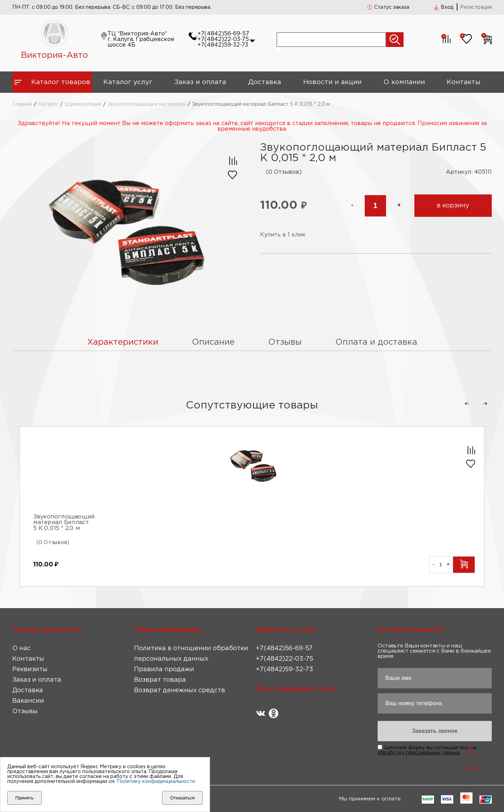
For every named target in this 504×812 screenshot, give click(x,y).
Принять (24, 798)
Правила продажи (164, 669)
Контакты (464, 82)
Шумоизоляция (83, 104)
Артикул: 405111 (469, 172)
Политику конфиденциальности (156, 782)
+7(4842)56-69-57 (223, 34)
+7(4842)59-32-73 (223, 45)
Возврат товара (160, 680)
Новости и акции (332, 82)
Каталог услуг (128, 82)
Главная (22, 104)
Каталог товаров (61, 82)
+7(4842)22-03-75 (223, 39)
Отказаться (182, 798)
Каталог (48, 104)
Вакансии (28, 701)
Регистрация (476, 7)
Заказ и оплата (200, 82)
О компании (404, 82)
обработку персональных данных (419, 753)
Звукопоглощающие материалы (147, 104)
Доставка (265, 82)
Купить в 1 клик (283, 235)
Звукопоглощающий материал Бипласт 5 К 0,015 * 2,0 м (64, 523)
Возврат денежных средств (180, 690)
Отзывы (25, 711)
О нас (22, 648)
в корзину (453, 206)
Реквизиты (30, 669)
